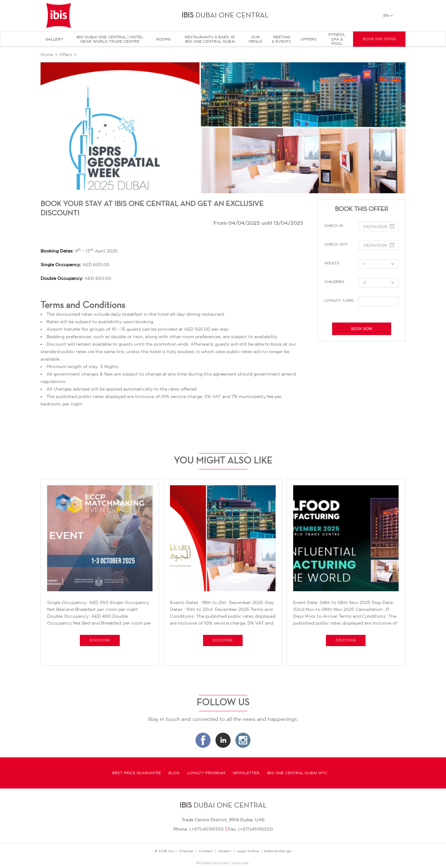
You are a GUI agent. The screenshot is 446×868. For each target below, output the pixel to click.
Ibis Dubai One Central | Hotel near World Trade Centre (110, 39)
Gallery (54, 39)
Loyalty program (206, 773)
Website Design (277, 851)
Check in (334, 226)
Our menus (255, 39)
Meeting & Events (281, 39)
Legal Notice (248, 851)
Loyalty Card (339, 300)
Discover (100, 640)
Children (334, 282)
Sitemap (186, 851)
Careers (225, 851)
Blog (174, 773)
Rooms (164, 39)
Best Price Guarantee (137, 773)
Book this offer (379, 39)
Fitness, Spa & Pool (337, 39)
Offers (309, 39)
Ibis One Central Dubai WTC (297, 773)
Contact (206, 851)
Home (47, 55)
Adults (332, 263)
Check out (336, 244)
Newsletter (246, 773)
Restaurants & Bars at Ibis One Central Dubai (210, 39)
